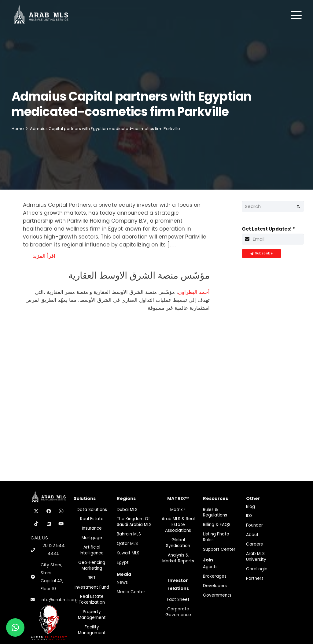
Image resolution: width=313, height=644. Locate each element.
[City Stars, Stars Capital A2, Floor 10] (36, 577)
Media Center (131, 592)
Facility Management (92, 630)
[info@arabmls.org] (36, 600)
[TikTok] (36, 524)
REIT (92, 578)
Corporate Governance (178, 612)
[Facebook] (49, 511)
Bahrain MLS (129, 534)
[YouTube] (61, 524)
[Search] (273, 206)
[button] (296, 15)
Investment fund (92, 587)
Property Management (92, 615)
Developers (215, 586)
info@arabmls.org (59, 600)
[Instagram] (61, 511)
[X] (36, 511)
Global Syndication (178, 543)
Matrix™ (178, 510)
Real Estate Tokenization (92, 599)
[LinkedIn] (49, 524)
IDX (249, 516)
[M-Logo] (41, 15)
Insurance (92, 528)
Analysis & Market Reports (178, 558)
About (252, 535)
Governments (217, 595)
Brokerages (215, 576)
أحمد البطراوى (194, 292)
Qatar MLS (127, 544)
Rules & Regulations (215, 513)
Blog (250, 507)
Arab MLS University (256, 557)
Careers (254, 544)
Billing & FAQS (217, 525)
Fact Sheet (178, 600)
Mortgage (92, 538)
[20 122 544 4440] (35, 550)
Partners (255, 578)
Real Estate (92, 519)
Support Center (219, 549)
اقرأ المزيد (44, 256)
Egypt (123, 563)
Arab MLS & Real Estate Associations (178, 525)
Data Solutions (92, 510)
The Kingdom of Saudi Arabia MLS (134, 522)
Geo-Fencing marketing (92, 565)
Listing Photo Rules (216, 537)
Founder (254, 525)
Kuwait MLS (128, 553)
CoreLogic (257, 569)
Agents (210, 567)
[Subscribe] (261, 254)
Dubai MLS (127, 510)
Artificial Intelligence (92, 550)
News (122, 582)
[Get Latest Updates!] (273, 239)
